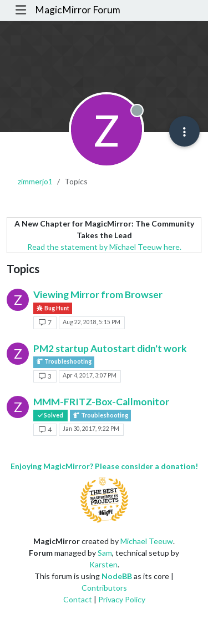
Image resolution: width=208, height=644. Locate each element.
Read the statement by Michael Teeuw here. (104, 247)
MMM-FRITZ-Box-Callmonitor (101, 402)
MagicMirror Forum (78, 10)
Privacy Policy (122, 599)
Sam (105, 553)
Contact (78, 599)
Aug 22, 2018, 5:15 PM (92, 322)
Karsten (103, 564)
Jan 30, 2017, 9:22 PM (91, 429)
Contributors (104, 588)
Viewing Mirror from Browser (98, 295)
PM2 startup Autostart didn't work (110, 348)
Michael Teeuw (147, 541)
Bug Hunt (53, 308)
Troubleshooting (64, 362)
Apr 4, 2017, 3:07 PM (90, 375)
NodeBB (117, 576)
